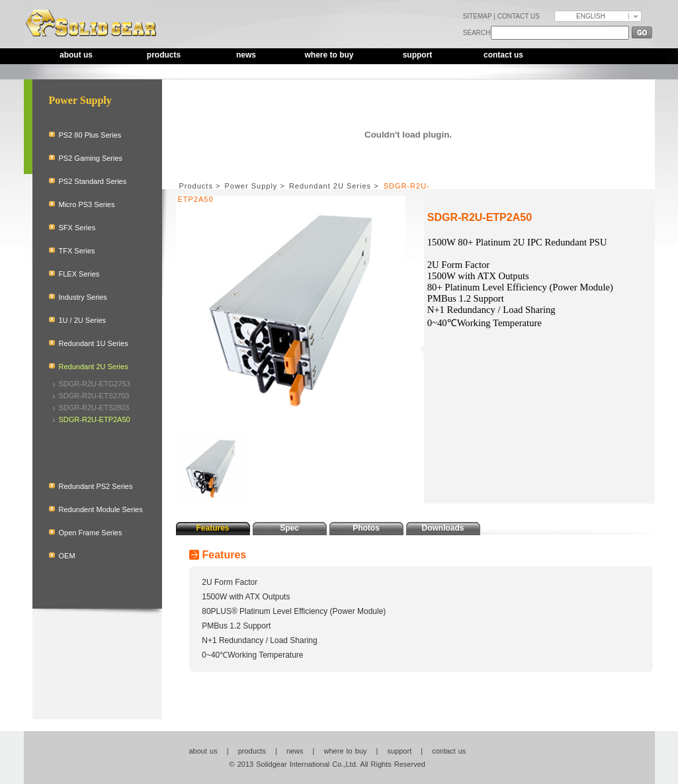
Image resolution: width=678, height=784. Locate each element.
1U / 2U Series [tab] (83, 320)
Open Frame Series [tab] (91, 533)
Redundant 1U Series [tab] (94, 343)
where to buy (329, 55)
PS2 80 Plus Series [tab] (90, 135)
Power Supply (251, 186)
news (246, 55)
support (418, 55)
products (164, 55)
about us (76, 55)
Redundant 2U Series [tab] (94, 367)
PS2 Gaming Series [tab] (91, 158)
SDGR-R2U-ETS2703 (94, 396)
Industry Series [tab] (83, 297)
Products (196, 186)
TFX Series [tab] (77, 251)
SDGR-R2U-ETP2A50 (95, 419)
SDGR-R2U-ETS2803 (94, 408)
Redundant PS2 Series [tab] (96, 486)
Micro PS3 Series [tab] (87, 204)
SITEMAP (478, 16)
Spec (289, 528)
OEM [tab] (67, 556)
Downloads (443, 528)
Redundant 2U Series (330, 186)
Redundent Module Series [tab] (101, 509)
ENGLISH (591, 16)
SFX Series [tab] (77, 228)
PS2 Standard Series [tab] (93, 181)
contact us (503, 55)
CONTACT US (519, 16)
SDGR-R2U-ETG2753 (95, 384)
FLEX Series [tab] (79, 274)
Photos (366, 528)
